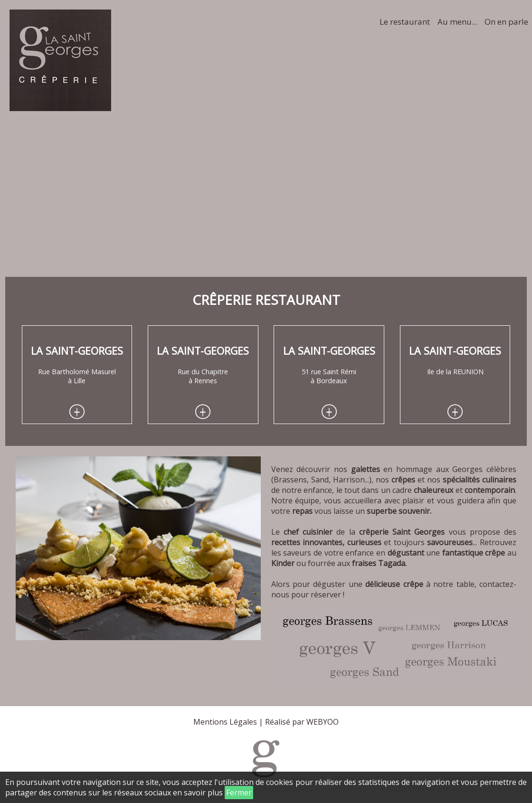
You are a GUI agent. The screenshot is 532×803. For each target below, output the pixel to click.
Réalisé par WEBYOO (302, 722)
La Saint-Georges (77, 351)
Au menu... (457, 22)
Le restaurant (405, 22)
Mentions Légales (225, 722)
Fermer (239, 793)
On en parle (506, 22)
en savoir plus (198, 793)
